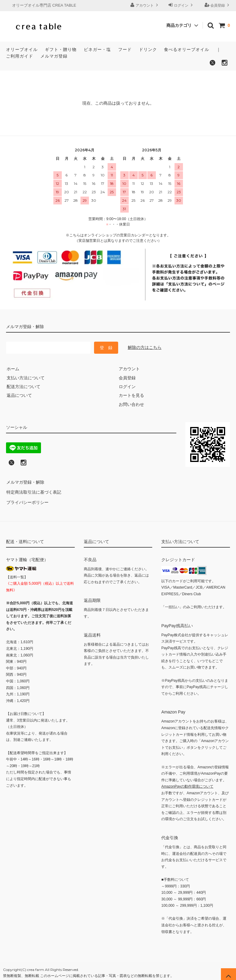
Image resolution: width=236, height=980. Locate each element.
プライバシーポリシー (27, 500)
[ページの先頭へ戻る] (228, 972)
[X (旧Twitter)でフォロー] (11, 464)
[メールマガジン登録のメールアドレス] (48, 348)
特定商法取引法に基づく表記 (33, 491)
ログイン (181, 5)
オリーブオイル (22, 49)
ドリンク (148, 49)
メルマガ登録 (54, 56)
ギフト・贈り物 (61, 49)
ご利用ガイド (20, 56)
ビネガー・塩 (97, 49)
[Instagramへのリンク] (24, 464)
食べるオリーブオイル (187, 49)
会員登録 (218, 5)
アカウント (145, 5)
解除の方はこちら (145, 347)
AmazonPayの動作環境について (187, 783)
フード (125, 49)
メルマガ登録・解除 (25, 482)
